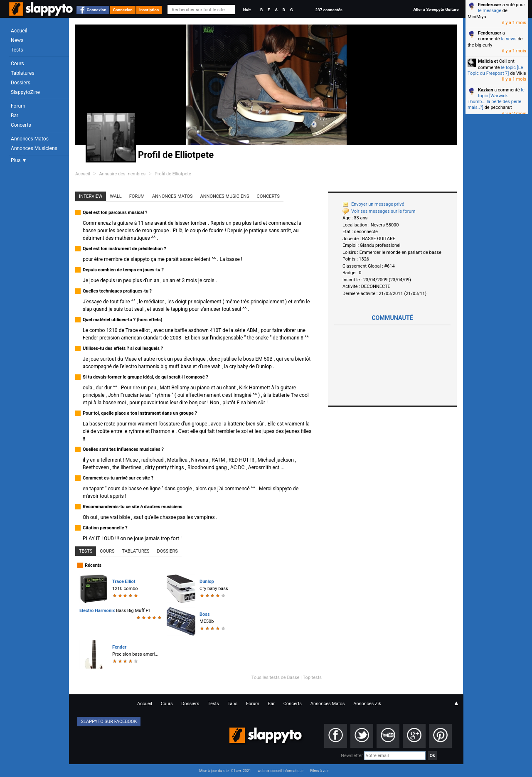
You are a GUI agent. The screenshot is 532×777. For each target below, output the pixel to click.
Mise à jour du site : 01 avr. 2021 (225, 771)
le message (490, 11)
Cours (17, 64)
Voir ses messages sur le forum (379, 211)
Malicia (485, 61)
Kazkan (485, 90)
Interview (91, 196)
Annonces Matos (30, 139)
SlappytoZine (25, 92)
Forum (18, 106)
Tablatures (23, 73)
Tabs (232, 704)
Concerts (21, 125)
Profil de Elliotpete (173, 174)
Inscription (149, 10)
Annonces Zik (367, 704)
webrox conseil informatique (281, 771)
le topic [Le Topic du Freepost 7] (495, 70)
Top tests (312, 677)
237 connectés (329, 10)
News (17, 40)
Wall (116, 196)
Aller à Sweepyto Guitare (436, 9)
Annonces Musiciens (34, 148)
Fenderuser (490, 5)
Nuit (247, 10)
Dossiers (21, 83)
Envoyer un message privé (373, 204)
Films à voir (319, 771)
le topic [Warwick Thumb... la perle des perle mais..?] (496, 99)
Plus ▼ (19, 160)
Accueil (19, 31)
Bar (15, 116)
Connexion (97, 10)
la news (509, 39)
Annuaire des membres (122, 174)
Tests (17, 50)
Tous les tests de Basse (276, 677)
